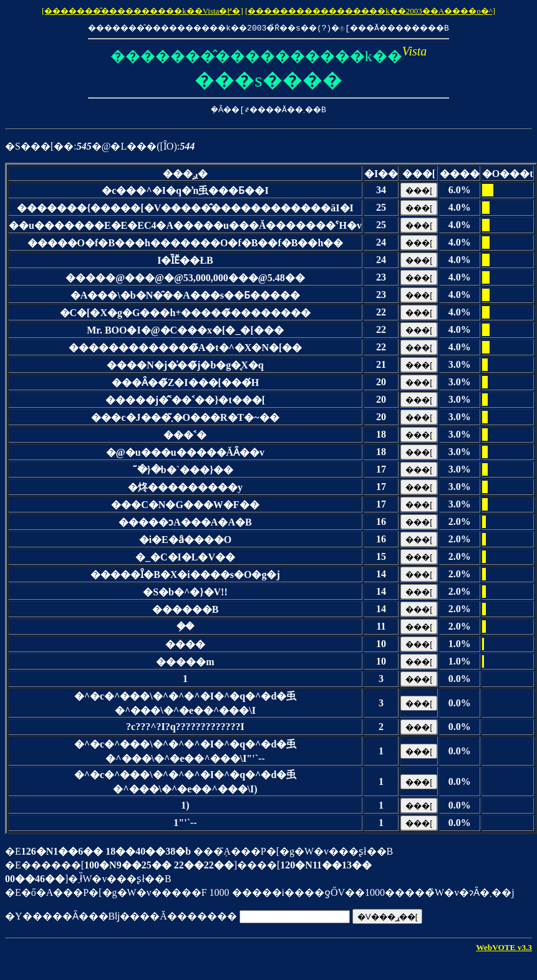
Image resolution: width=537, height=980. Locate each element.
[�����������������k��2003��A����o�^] (370, 11)
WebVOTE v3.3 (504, 947)
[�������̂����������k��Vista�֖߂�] (143, 11)
